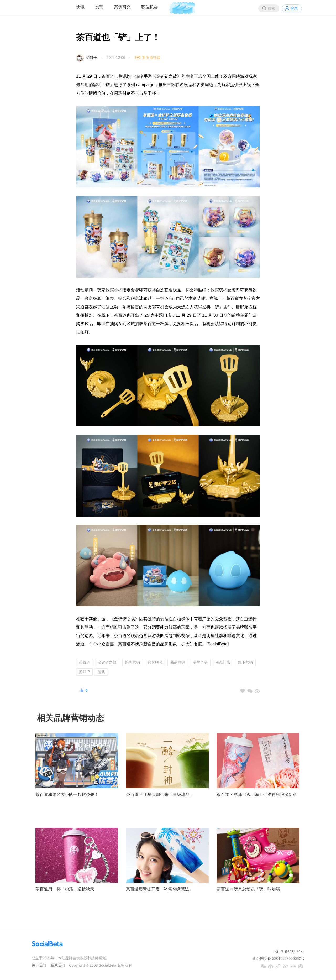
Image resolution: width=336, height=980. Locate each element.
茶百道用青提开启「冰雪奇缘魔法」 (160, 889)
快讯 (80, 7)
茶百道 (85, 662)
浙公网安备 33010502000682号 (279, 958)
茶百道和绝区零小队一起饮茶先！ (67, 794)
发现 (99, 7)
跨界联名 (155, 662)
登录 (294, 8)
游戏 (101, 672)
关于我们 (39, 965)
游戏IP (84, 672)
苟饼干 (92, 58)
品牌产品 (200, 662)
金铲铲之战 (107, 662)
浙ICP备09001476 (290, 951)
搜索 (271, 8)
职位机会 (150, 7)
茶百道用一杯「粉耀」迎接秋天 (65, 889)
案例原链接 (151, 58)
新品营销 (178, 662)
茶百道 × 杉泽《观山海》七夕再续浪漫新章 (257, 794)
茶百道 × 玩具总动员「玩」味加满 (248, 889)
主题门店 (223, 662)
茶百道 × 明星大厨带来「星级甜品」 (160, 794)
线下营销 (245, 662)
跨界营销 (133, 662)
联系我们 (58, 965)
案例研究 (122, 7)
